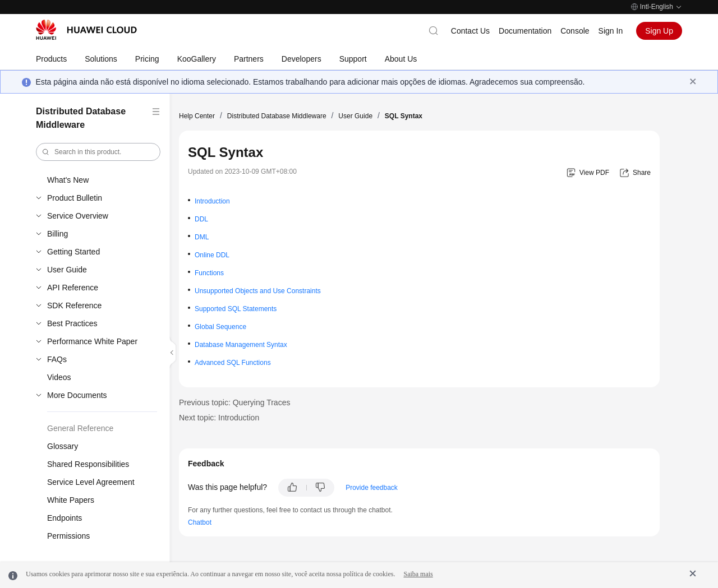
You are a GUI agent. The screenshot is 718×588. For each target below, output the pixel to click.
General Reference (80, 428)
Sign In (611, 31)
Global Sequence (220, 327)
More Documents (77, 395)
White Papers (71, 500)
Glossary (63, 446)
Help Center (197, 116)
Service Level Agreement (91, 482)
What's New (68, 180)
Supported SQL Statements (236, 309)
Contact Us (470, 31)
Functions (209, 273)
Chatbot (200, 522)
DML (202, 237)
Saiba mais (418, 574)
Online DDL (212, 255)
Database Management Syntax (241, 345)
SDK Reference (74, 305)
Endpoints (65, 518)
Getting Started (73, 252)
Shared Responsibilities (88, 464)
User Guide (67, 270)
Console (575, 31)
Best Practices (72, 323)
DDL (201, 219)
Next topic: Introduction (219, 418)
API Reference (73, 288)
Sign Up (659, 31)
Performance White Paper (92, 341)
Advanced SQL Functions (233, 363)
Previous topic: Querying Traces (234, 402)
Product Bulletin (75, 198)
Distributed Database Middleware (277, 116)
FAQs (57, 359)
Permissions (68, 536)
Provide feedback (372, 488)
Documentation (525, 31)
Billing (57, 234)
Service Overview (78, 216)
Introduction (212, 201)
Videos (59, 377)
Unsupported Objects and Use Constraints (258, 291)
